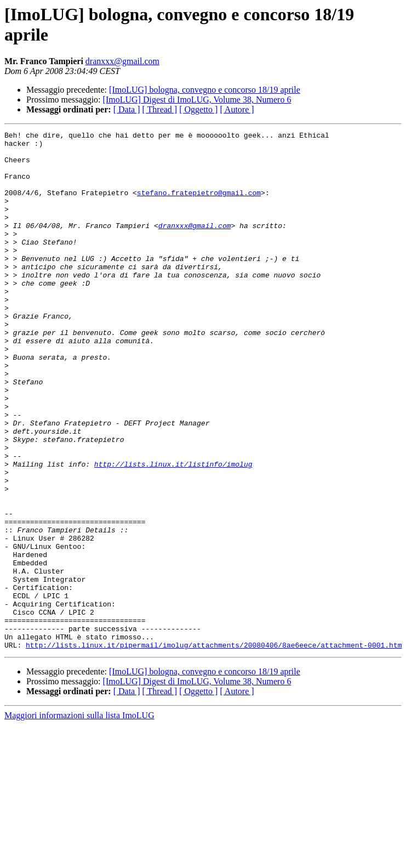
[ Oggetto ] (198, 109)
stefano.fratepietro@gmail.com (199, 206)
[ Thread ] (160, 109)
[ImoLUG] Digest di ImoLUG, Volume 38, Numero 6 (197, 100)
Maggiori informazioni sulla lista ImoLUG (79, 819)
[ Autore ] (237, 109)
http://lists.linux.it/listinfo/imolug (173, 531)
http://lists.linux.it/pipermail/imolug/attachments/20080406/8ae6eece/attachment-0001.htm (214, 748)
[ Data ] (127, 109)
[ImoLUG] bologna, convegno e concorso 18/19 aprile (205, 90)
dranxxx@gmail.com (122, 61)
